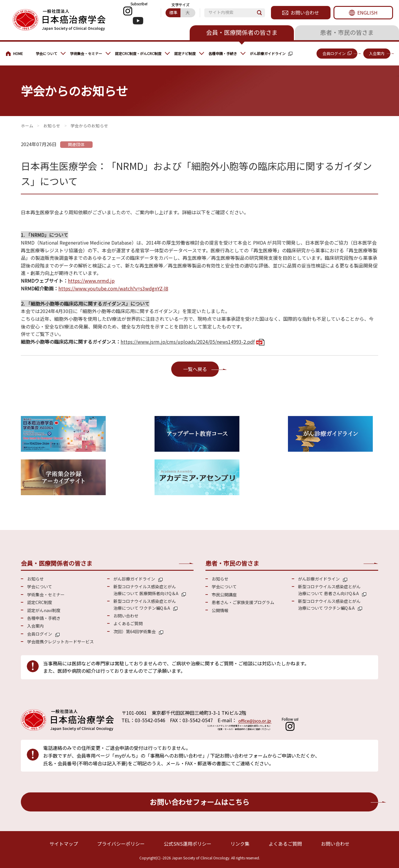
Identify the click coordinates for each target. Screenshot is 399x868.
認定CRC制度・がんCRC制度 (138, 53)
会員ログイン (334, 53)
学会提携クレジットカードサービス (60, 642)
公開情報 (220, 610)
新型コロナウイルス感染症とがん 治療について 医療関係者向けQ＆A (146, 590)
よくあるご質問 (128, 623)
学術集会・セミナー (86, 53)
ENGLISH (367, 12)
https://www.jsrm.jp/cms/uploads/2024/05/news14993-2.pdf (188, 342)
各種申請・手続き (223, 53)
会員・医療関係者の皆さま (242, 32)
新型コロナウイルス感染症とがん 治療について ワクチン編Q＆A (145, 604)
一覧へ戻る (195, 369)
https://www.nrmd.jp (91, 281)
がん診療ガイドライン (268, 53)
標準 (173, 12)
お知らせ (52, 126)
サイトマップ (64, 844)
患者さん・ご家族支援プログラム (243, 602)
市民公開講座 (224, 595)
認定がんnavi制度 (44, 610)
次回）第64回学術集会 (135, 631)
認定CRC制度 (40, 602)
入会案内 (377, 53)
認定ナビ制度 (185, 53)
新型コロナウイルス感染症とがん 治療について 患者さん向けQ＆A (329, 590)
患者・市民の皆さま (347, 32)
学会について (46, 53)
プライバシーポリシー (121, 844)
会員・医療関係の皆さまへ (18, 54)
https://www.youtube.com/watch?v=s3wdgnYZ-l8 (113, 288)
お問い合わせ (305, 12)
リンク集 (240, 844)
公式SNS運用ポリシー (188, 844)
